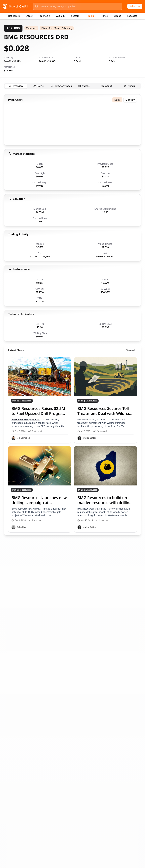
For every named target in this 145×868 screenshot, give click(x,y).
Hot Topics (14, 16)
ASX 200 (61, 16)
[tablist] (72, 86)
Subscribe (135, 6)
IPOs (105, 16)
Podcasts (132, 16)
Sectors (76, 16)
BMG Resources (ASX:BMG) (26, 419)
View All (131, 350)
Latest (29, 16)
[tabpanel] (72, 315)
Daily (117, 100)
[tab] (16, 86)
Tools (92, 16)
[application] (72, 126)
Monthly (130, 100)
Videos (117, 16)
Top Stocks (44, 16)
